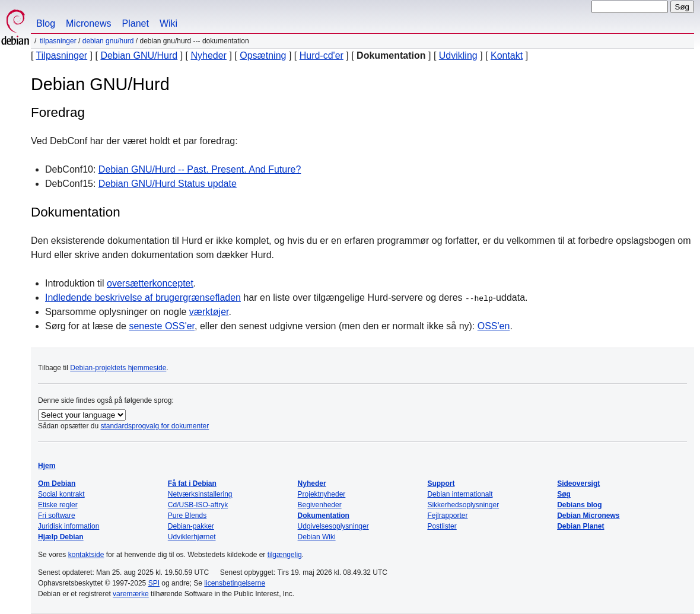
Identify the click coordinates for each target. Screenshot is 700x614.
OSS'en (494, 326)
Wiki (168, 23)
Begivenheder (320, 505)
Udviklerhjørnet (192, 537)
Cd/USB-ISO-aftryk (198, 505)
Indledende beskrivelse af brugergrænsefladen (143, 298)
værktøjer (209, 312)
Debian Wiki (317, 537)
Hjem (47, 466)
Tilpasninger (58, 41)
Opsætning (263, 55)
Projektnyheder (322, 494)
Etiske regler (58, 505)
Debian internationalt (460, 494)
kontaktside (86, 555)
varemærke (131, 594)
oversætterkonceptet (150, 283)
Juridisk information (69, 526)
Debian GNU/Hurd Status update (168, 184)
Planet (136, 23)
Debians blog (579, 505)
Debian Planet (580, 526)
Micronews (88, 23)
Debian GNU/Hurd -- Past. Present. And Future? (200, 169)
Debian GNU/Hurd (108, 41)
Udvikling (458, 55)
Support (441, 483)
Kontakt (507, 55)
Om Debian (57, 483)
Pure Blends (187, 516)
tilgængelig (285, 555)
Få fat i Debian (192, 483)
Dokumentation (324, 516)
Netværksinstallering (200, 494)
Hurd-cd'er (322, 55)
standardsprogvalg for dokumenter (155, 426)
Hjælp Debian (61, 537)
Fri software (57, 516)
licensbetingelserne (235, 583)
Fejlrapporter (447, 516)
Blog (46, 23)
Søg (564, 494)
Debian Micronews (588, 516)
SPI (154, 583)
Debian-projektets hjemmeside (118, 368)
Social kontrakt (61, 494)
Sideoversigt (578, 483)
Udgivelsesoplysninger (333, 526)
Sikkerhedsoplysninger (463, 505)
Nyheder (208, 55)
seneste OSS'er (162, 326)
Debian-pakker (191, 526)
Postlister (442, 526)
